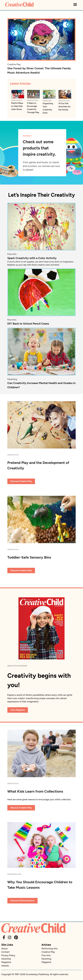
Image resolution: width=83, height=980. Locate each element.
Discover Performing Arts (22, 901)
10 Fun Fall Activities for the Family (64, 107)
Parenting (47, 101)
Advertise (6, 959)
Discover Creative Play (21, 481)
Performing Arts (14, 874)
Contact (5, 952)
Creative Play (14, 64)
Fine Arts (12, 254)
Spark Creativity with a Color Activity (32, 258)
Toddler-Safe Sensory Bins (29, 557)
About (4, 948)
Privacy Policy (8, 955)
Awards (5, 966)
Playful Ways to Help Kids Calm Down (17, 106)
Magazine (6, 962)
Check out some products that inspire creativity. (39, 148)
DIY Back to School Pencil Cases (28, 324)
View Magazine (18, 710)
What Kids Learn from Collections (35, 791)
